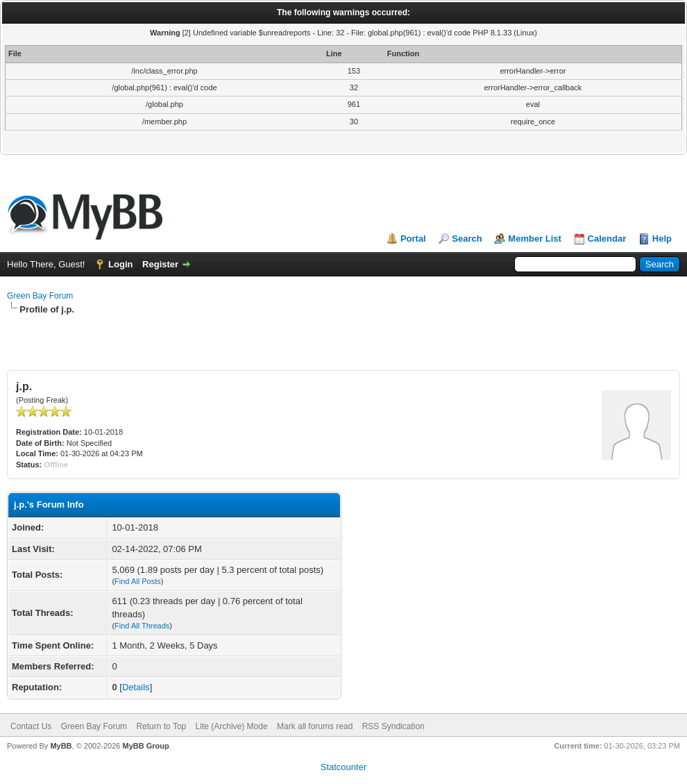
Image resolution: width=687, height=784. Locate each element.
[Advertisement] (343, 337)
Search (467, 239)
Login (120, 264)
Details (136, 687)
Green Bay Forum (40, 296)
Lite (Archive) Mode (232, 726)
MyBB (61, 746)
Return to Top (161, 726)
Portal (413, 239)
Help (662, 239)
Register (160, 264)
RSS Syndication (393, 726)
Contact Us (31, 726)
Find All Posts (138, 581)
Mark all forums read (315, 726)
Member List (535, 239)
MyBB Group (145, 746)
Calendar (607, 239)
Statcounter (344, 767)
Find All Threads (142, 626)
